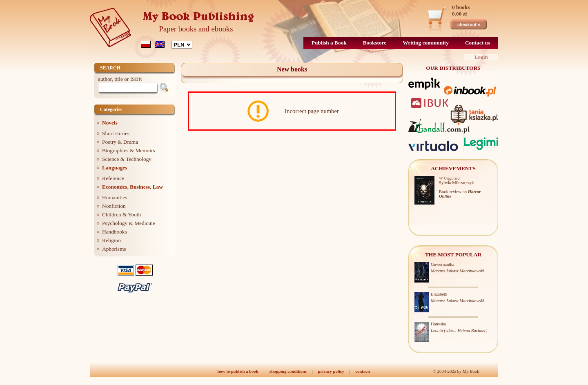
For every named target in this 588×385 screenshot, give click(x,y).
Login (481, 57)
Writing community (426, 43)
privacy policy (331, 371)
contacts (363, 371)
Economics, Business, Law (133, 187)
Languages (115, 168)
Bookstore (375, 43)
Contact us (478, 43)
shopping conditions (288, 371)
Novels (110, 123)
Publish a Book (329, 43)
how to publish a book (238, 371)
